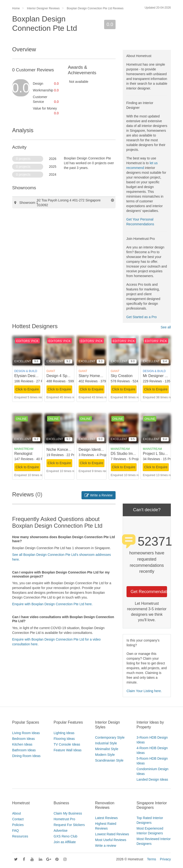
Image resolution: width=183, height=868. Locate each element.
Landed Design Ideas (152, 779)
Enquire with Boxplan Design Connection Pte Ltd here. (52, 604)
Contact (18, 819)
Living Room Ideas (26, 733)
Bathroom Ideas (24, 750)
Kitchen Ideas (22, 744)
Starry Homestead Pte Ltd (101, 376)
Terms (152, 859)
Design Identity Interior (98, 450)
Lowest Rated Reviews (112, 834)
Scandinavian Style (109, 760)
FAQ (15, 831)
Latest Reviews (106, 818)
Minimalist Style (107, 749)
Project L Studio (156, 454)
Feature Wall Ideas (68, 750)
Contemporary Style (110, 737)
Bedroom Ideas (23, 739)
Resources (20, 836)
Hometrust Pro (64, 819)
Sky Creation (122, 376)
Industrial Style (106, 743)
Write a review (106, 846)
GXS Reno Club (66, 836)
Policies (18, 825)
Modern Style (105, 755)
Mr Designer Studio (159, 376)
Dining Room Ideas (26, 756)
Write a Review (99, 495)
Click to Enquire (27, 389)
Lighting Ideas (64, 733)
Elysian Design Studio (33, 376)
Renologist (23, 454)
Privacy (165, 859)
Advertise (61, 831)
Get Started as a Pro (142, 317)
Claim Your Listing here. (144, 691)
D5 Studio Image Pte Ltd (132, 454)
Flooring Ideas (64, 739)
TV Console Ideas (67, 744)
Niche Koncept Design (65, 450)
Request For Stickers (69, 825)
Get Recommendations (149, 592)
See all (166, 327)
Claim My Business (68, 813)
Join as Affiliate (65, 842)
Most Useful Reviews (111, 840)
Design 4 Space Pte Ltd (66, 376)
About (17, 813)
